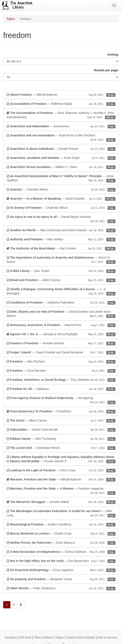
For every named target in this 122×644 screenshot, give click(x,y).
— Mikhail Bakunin (61, 95)
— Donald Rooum (61, 149)
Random (11, 637)
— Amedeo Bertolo (61, 343)
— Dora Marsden (61, 371)
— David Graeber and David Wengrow (61, 352)
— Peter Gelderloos (61, 588)
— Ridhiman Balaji (61, 104)
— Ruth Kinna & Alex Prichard (61, 138)
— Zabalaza (61, 389)
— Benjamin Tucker (61, 579)
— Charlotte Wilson (61, 189)
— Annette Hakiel (61, 502)
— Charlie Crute (61, 533)
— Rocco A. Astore (61, 260)
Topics (11, 19)
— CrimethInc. (61, 411)
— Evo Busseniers (61, 561)
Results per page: (106, 70)
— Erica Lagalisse (61, 570)
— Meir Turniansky (61, 439)
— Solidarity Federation (61, 302)
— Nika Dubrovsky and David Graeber (61, 230)
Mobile (91, 637)
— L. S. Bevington (61, 291)
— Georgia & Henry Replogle (61, 334)
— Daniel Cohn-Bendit (61, 430)
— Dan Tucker (61, 271)
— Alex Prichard (61, 361)
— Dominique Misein (61, 448)
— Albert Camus (61, 280)
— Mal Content (61, 248)
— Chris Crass (61, 470)
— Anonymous (61, 126)
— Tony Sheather (61, 380)
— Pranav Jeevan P (61, 459)
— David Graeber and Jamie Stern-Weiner (61, 314)
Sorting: (113, 55)
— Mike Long (61, 513)
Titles (37, 637)
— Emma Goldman (61, 552)
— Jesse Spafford (61, 178)
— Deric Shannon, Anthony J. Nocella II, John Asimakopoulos (61, 115)
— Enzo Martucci (61, 543)
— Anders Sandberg (61, 524)
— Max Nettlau (61, 239)
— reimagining (61, 400)
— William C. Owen (61, 167)
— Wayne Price (61, 325)
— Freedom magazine (61, 491)
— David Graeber (61, 199)
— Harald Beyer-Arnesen (61, 219)
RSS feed (25, 637)
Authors (48, 637)
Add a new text (107, 637)
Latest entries (75, 637)
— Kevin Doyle (61, 158)
